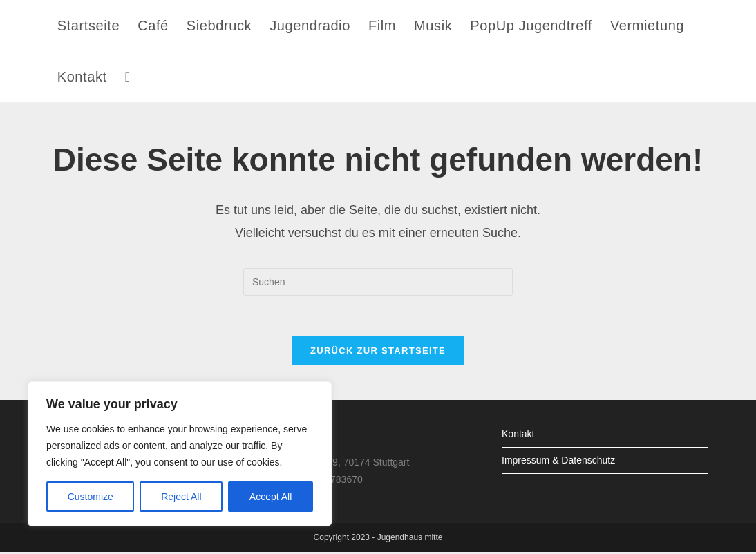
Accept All (271, 497)
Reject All (181, 497)
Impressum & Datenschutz (558, 461)
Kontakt (518, 435)
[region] (180, 454)
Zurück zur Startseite (378, 352)
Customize (91, 497)
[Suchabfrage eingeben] (378, 282)
